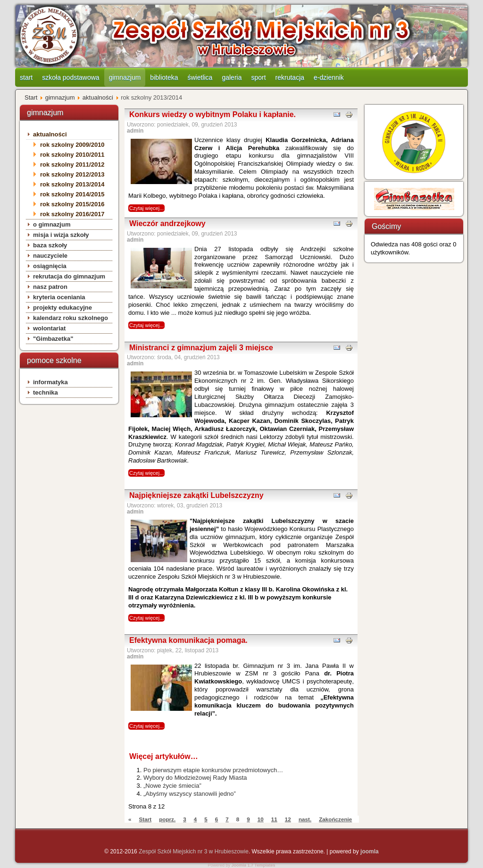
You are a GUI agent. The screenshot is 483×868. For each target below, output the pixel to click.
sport (258, 77)
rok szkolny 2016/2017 (72, 214)
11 (274, 819)
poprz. (167, 819)
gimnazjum (125, 77)
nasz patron (50, 287)
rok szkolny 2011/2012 (72, 164)
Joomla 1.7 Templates (254, 865)
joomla (370, 851)
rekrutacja (290, 77)
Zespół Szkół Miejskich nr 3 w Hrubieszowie (194, 851)
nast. (305, 819)
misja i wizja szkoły (61, 235)
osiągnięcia (50, 266)
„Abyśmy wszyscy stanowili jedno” (190, 794)
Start (31, 97)
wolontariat (49, 328)
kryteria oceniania (59, 297)
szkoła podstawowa (71, 77)
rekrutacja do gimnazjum (69, 276)
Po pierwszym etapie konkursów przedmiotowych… (213, 770)
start (26, 77)
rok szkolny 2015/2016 (72, 204)
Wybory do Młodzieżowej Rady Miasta (195, 778)
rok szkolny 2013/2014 (72, 184)
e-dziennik (329, 77)
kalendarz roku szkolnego (71, 318)
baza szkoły (50, 245)
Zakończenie (335, 819)
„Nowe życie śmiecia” (172, 786)
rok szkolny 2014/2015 (72, 194)
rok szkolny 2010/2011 (72, 155)
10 (261, 819)
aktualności (98, 97)
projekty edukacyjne (62, 308)
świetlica (200, 77)
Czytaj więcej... (146, 208)
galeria (232, 77)
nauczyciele (50, 256)
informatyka (50, 382)
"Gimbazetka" (53, 339)
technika (46, 392)
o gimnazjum (52, 224)
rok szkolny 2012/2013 (72, 174)
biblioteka (164, 77)
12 (288, 819)
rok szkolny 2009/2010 (72, 145)
